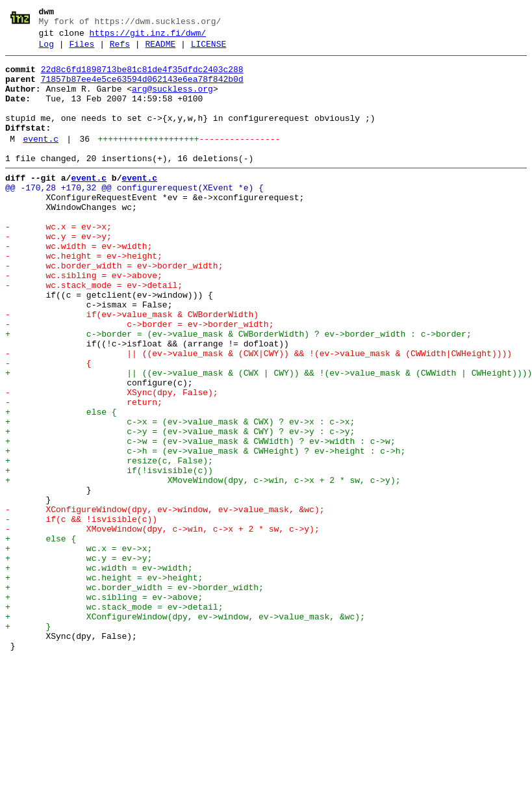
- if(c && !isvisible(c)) (81, 613)
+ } (28, 742)
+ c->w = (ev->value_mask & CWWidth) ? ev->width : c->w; (200, 519)
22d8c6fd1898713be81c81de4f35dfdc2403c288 (142, 77)
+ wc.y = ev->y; (79, 660)
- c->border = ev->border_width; (139, 379)
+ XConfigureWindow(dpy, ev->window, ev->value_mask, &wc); (185, 730)
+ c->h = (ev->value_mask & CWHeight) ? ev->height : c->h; (205, 531)
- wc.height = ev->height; (84, 297)
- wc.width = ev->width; (79, 285)
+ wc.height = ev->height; (104, 683)
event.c (41, 161)
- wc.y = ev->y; (58, 274)
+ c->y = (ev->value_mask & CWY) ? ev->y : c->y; (180, 508)
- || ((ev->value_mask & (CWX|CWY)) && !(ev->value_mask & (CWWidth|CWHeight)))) (259, 414)
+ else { (61, 484)
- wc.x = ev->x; (58, 262)
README (160, 50)
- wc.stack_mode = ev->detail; (94, 332)
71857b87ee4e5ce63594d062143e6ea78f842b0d (142, 89)
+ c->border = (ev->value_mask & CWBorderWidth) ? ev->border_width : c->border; (238, 391)
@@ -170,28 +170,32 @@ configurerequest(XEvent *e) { (134, 215)
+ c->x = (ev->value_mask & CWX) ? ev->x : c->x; (180, 496)
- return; (84, 473)
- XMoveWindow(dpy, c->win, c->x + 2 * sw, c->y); (162, 625)
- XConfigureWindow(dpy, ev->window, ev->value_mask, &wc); (165, 601)
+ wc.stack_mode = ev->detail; (114, 718)
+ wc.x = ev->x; (79, 648)
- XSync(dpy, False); (112, 461)
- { (48, 426)
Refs (120, 50)
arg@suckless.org (172, 101)
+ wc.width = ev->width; (99, 671)
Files (82, 50)
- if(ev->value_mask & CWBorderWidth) (132, 367)
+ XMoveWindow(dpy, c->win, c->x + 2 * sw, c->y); (203, 566)
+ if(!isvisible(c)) (109, 554)
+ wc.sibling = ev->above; (104, 707)
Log (46, 50)
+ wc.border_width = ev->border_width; (134, 695)
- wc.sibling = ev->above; (84, 320)
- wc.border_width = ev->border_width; (114, 309)
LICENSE (209, 50)
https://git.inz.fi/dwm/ (148, 37)
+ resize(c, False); (109, 543)
